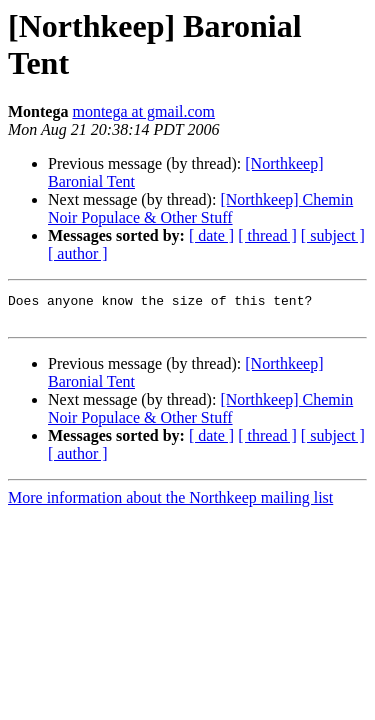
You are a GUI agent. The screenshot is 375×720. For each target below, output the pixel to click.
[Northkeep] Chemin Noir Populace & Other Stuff (200, 208)
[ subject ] (333, 235)
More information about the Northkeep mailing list (170, 503)
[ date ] (211, 235)
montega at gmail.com (143, 111)
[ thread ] (267, 235)
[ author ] (78, 253)
